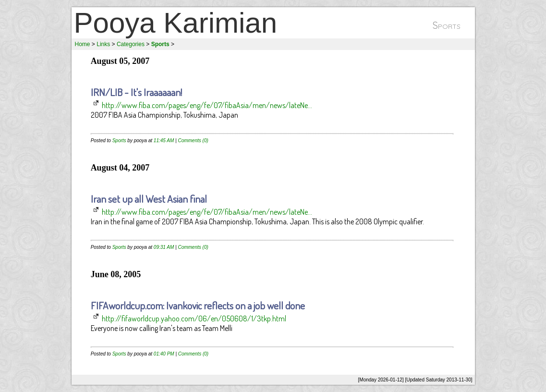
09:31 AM (164, 247)
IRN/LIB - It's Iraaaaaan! (136, 92)
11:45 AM (164, 141)
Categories (131, 44)
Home (83, 44)
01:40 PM (164, 354)
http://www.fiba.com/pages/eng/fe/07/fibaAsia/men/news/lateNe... (207, 105)
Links (103, 44)
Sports (119, 141)
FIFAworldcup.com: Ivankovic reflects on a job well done (198, 305)
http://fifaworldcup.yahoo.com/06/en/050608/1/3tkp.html (194, 318)
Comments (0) (193, 141)
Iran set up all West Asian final (149, 199)
